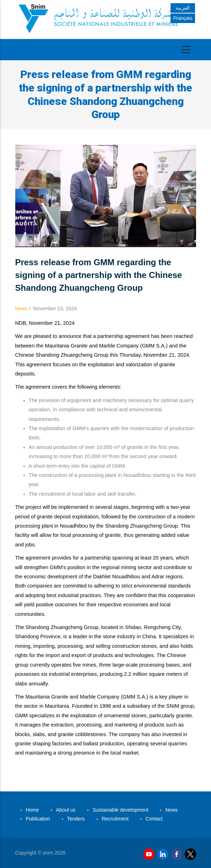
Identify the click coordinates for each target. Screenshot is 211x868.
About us (66, 810)
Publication (38, 819)
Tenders (76, 819)
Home (32, 810)
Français (183, 18)
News (21, 308)
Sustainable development (120, 810)
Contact (154, 819)
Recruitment (115, 819)
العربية (183, 8)
